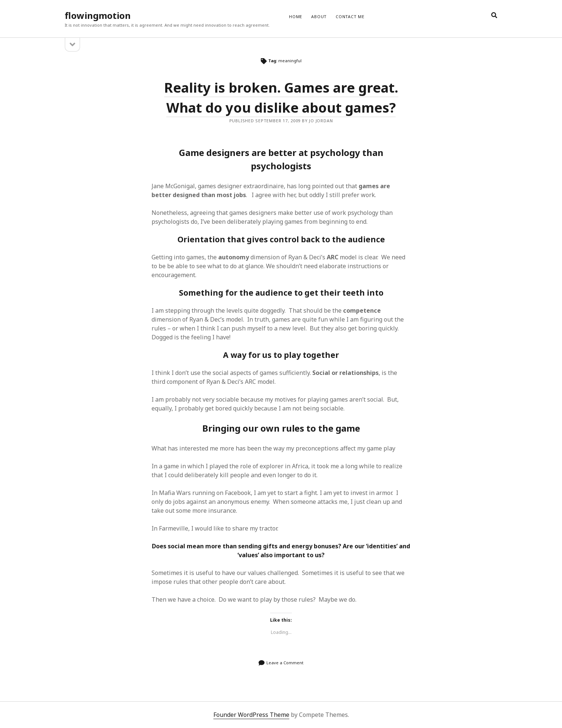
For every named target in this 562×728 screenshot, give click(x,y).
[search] (494, 16)
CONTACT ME (350, 16)
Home (296, 16)
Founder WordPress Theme (251, 715)
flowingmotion (98, 15)
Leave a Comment (285, 663)
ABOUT (319, 16)
